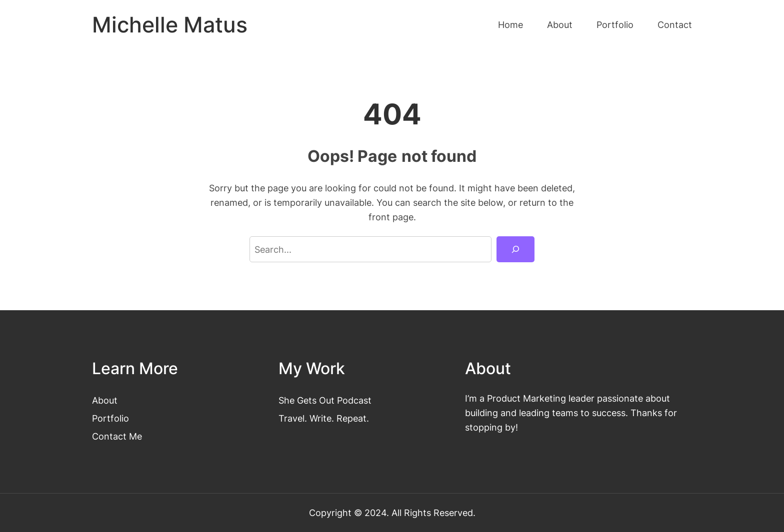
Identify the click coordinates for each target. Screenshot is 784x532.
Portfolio (110, 418)
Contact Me (117, 436)
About (105, 400)
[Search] (515, 249)
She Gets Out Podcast (325, 400)
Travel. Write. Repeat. (324, 418)
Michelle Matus (170, 25)
